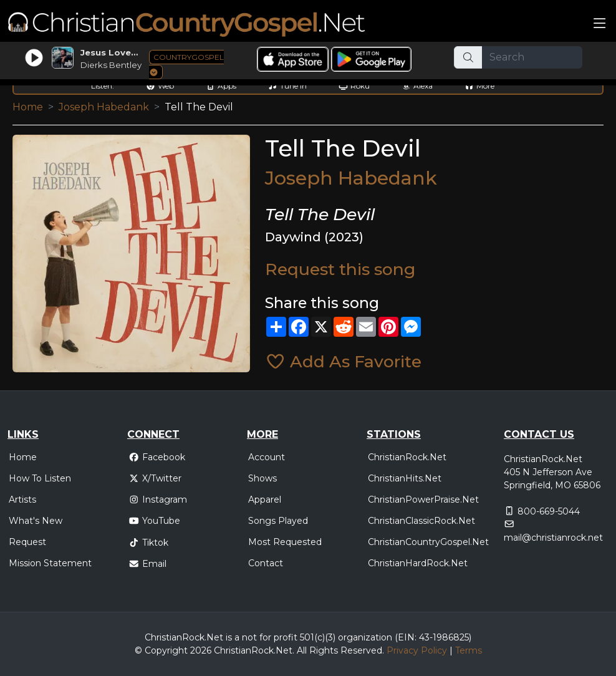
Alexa (417, 86)
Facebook (157, 457)
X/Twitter (155, 478)
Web (160, 86)
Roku (354, 86)
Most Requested (285, 542)
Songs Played (278, 521)
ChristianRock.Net (407, 457)
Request (27, 542)
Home (28, 107)
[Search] (532, 57)
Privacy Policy (417, 650)
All (302, 650)
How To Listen (40, 478)
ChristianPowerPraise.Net (423, 500)
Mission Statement (50, 563)
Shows (262, 478)
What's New (36, 521)
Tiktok (148, 543)
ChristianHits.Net (405, 478)
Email (147, 564)
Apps (221, 86)
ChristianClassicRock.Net (421, 521)
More (479, 86)
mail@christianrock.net (553, 538)
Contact (266, 563)
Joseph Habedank (104, 107)
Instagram (158, 500)
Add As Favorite (343, 361)
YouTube (154, 521)
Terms (469, 650)
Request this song (340, 269)
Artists (22, 500)
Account (267, 457)
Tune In (287, 86)
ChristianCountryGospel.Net (428, 542)
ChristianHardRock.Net (418, 563)
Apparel (265, 500)
